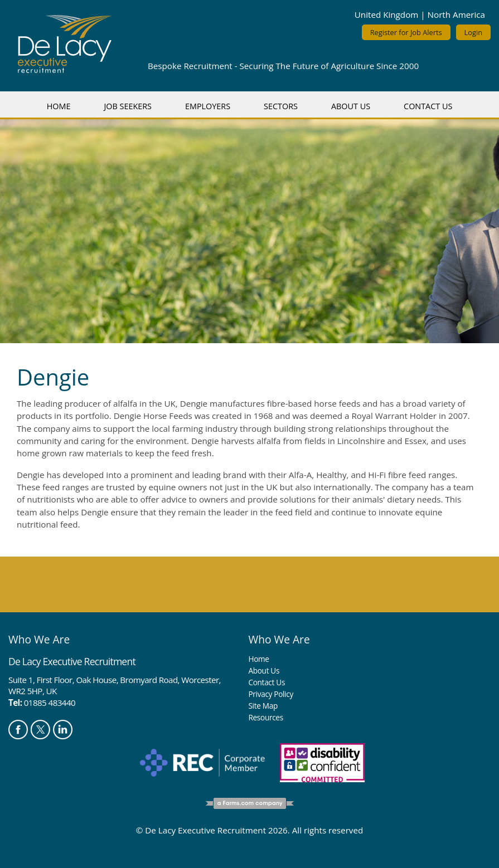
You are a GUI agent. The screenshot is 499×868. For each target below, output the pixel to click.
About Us (351, 106)
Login (473, 32)
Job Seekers (128, 106)
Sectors (281, 106)
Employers (208, 106)
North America (456, 14)
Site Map (263, 706)
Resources (265, 717)
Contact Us (428, 106)
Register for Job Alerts (406, 32)
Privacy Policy (270, 694)
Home (59, 106)
